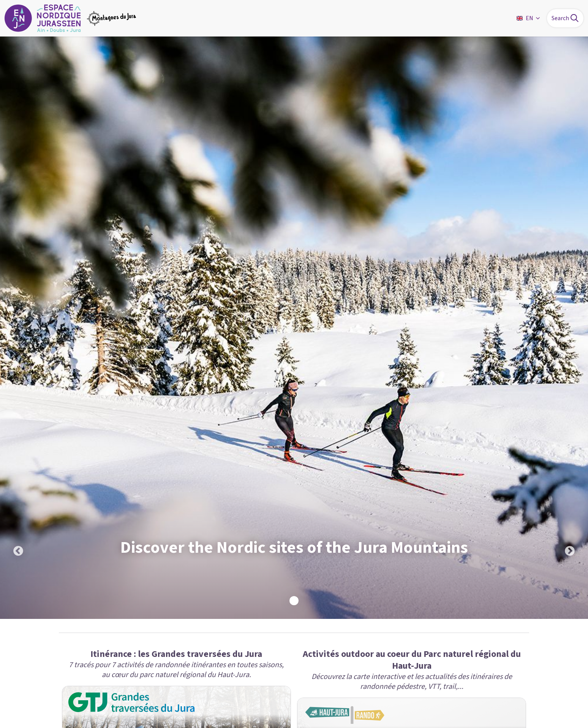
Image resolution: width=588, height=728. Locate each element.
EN (529, 18)
